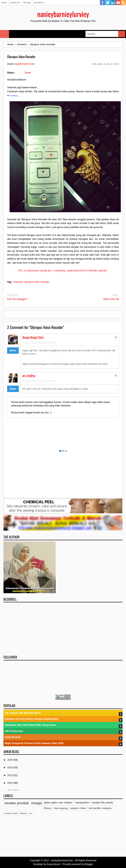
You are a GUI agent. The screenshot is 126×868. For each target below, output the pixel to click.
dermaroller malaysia (100, 808)
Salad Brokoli (12, 737)
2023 (10, 775)
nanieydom (82, 803)
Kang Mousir (54, 864)
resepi (36, 803)
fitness (48, 808)
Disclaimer (39, 3)
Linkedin (113, 3)
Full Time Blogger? (17, 299)
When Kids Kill (111, 299)
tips (31, 813)
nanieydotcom (24, 64)
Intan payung (61, 808)
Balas (13, 350)
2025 (10, 760)
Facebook (103, 3)
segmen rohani (78, 808)
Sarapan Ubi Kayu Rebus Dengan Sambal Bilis (32, 719)
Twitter (108, 3)
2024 (10, 767)
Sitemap (27, 3)
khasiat (23, 813)
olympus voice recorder (37, 282)
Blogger (89, 864)
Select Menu (5, 34)
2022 (10, 783)
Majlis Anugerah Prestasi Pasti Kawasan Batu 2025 (34, 743)
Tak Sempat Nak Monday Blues (23, 713)
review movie (11, 813)
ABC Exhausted (14, 731)
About (4, 3)
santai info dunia (102, 803)
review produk (17, 803)
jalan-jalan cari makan (58, 803)
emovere (18, 282)
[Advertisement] (63, 628)
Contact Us (15, 3)
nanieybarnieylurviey (63, 14)
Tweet (28, 73)
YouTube (118, 3)
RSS (123, 3)
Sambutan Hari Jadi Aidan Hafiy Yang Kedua (30, 725)
